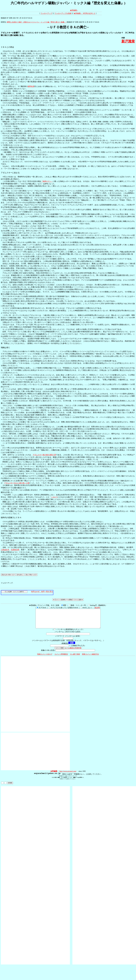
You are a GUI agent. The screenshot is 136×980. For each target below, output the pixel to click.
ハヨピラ (54, 497)
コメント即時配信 (61, 658)
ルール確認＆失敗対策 (73, 652)
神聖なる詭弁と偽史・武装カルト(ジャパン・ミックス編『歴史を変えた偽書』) (37, 22)
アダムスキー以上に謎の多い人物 (17, 483)
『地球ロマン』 (47, 181)
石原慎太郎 (15, 550)
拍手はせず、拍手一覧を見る (42, 592)
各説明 (97, 608)
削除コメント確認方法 (90, 658)
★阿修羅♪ (74, 10)
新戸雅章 (128, 41)
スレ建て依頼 (75, 658)
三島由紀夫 (5, 550)
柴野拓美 (31, 86)
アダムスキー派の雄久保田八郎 (44, 455)
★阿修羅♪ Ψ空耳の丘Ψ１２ (85, 13)
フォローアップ (46, 13)
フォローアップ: (7, 583)
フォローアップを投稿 (63, 13)
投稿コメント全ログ (45, 658)
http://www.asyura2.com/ (68, 775)
